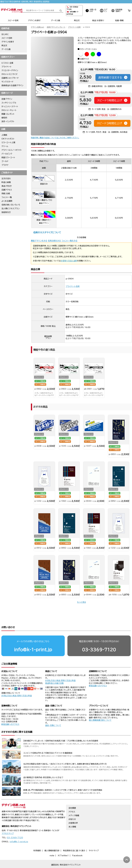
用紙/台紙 (6, 194)
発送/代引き (7, 186)
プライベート (7, 67)
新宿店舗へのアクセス (98, 675)
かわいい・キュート (9, 110)
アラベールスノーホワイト (12, 150)
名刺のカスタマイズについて (47, 232)
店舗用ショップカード (10, 78)
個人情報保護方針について (100, 710)
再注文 (77, 20)
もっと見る (82, 602)
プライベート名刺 (74, 27)
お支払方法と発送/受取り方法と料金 (17, 685)
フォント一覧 (7, 197)
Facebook (77, 845)
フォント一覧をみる (69, 241)
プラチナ (5, 165)
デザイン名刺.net (37, 27)
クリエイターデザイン (10, 70)
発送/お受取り (98, 20)
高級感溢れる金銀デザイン (12, 85)
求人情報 (72, 816)
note (52, 845)
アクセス (72, 801)
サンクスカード (7, 82)
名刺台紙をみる (54, 241)
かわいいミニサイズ (9, 74)
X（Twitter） (63, 845)
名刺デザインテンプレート (56, 27)
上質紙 (4, 135)
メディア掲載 (74, 805)
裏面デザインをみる (39, 241)
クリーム (5, 146)
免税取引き (6, 212)
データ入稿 (56, 20)
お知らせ (72, 809)
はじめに (5, 34)
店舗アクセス (7, 190)
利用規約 (37, 840)
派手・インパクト (8, 121)
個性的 (4, 118)
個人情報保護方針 (52, 840)
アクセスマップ (8, 823)
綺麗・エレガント (8, 114)
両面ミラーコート (8, 158)
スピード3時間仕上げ (112, 123)
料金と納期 (6, 182)
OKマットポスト (8, 139)
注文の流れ (6, 179)
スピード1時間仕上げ (112, 100)
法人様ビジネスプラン (11, 209)
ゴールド (5, 161)
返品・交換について (53, 715)
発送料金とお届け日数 (54, 673)
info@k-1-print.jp (33, 639)
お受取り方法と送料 (69, 261)
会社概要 (72, 798)
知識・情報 (119, 20)
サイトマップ (94, 840)
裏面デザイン (44, 203)
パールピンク (7, 154)
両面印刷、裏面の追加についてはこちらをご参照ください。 (55, 138)
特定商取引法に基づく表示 (74, 840)
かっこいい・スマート (10, 106)
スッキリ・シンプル (9, 103)
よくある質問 (7, 201)
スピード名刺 (13, 20)
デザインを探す (34, 20)
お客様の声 (73, 813)
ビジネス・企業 (7, 63)
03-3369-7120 (99, 639)
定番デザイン (7, 99)
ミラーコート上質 (8, 143)
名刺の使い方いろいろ (11, 205)
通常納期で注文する (113, 77)
